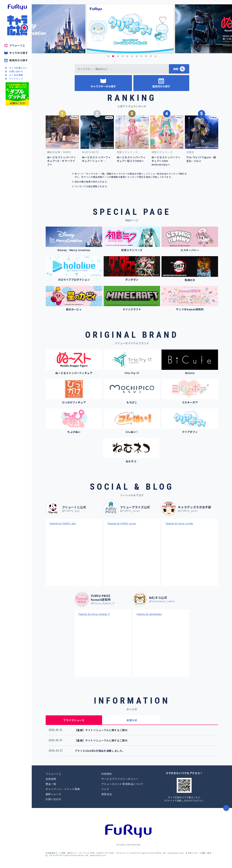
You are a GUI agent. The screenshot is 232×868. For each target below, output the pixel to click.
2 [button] (113, 56)
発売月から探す (19, 60)
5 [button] (127, 56)
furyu (17, 7)
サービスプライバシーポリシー (120, 779)
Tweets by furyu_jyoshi (179, 523)
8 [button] (141, 56)
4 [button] (123, 56)
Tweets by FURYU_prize (122, 523)
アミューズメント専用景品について (122, 784)
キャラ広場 (17, 25)
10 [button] (151, 56)
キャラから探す (19, 53)
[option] (132, 29)
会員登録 (51, 779)
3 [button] (118, 56)
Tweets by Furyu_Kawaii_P (94, 614)
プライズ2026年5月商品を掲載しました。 (100, 751)
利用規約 (107, 774)
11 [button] (156, 56)
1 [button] (108, 56)
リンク (105, 789)
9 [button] (146, 56)
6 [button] (132, 56)
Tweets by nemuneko (149, 614)
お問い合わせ (16, 71)
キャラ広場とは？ (18, 68)
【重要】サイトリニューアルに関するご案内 (101, 730)
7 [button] (137, 56)
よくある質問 (16, 75)
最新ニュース (53, 794)
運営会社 (107, 794)
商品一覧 (51, 784)
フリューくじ (17, 45)
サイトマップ (16, 79)
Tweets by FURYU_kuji (63, 523)
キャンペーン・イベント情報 (63, 789)
